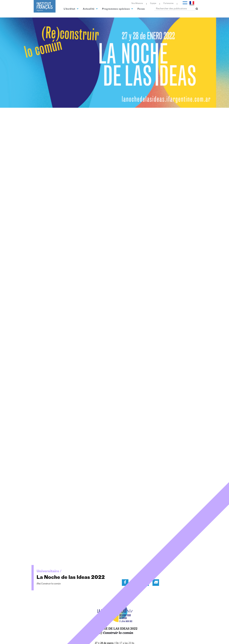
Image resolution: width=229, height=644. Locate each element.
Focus (141, 9)
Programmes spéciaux (117, 9)
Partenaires (168, 3)
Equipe (153, 3)
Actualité (90, 9)
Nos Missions (137, 3)
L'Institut (71, 9)
